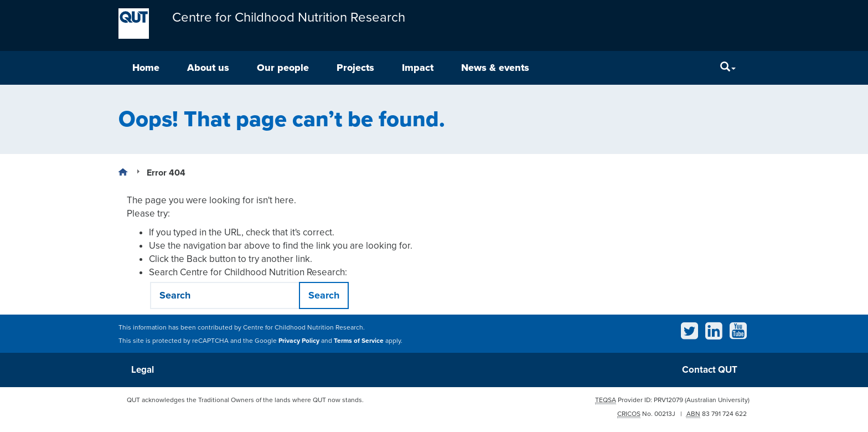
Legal (143, 370)
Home (146, 68)
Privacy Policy (299, 341)
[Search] (728, 68)
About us (208, 68)
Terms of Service (359, 341)
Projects (355, 68)
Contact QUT (710, 370)
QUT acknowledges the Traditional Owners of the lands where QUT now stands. (245, 400)
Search (324, 295)
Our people (283, 68)
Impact (418, 68)
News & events (495, 68)
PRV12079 (668, 400)
